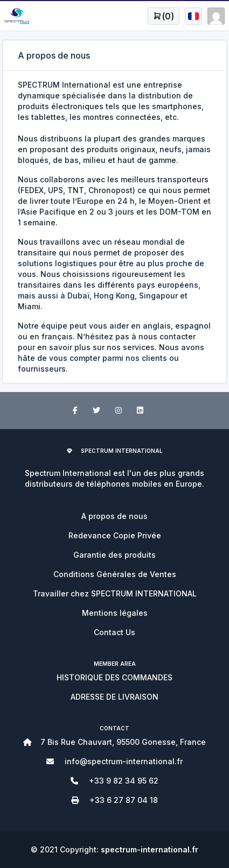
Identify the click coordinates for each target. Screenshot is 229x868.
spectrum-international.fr (150, 849)
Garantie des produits (114, 555)
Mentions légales (115, 613)
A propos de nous (114, 516)
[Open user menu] (164, 16)
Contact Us (114, 632)
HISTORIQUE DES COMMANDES (114, 677)
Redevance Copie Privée (115, 535)
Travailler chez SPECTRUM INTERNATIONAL (115, 593)
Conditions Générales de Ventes (115, 574)
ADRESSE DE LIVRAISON (114, 697)
